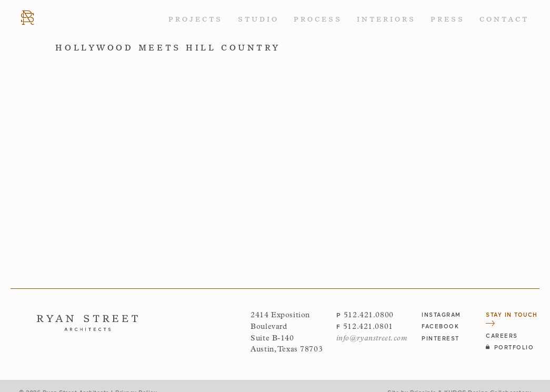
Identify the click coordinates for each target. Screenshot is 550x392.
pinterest (441, 338)
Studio (258, 19)
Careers (502, 335)
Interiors (386, 19)
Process (318, 19)
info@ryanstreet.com (372, 339)
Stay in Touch (512, 319)
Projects (196, 19)
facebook (440, 326)
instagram (441, 314)
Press (448, 19)
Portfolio (510, 347)
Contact (504, 19)
